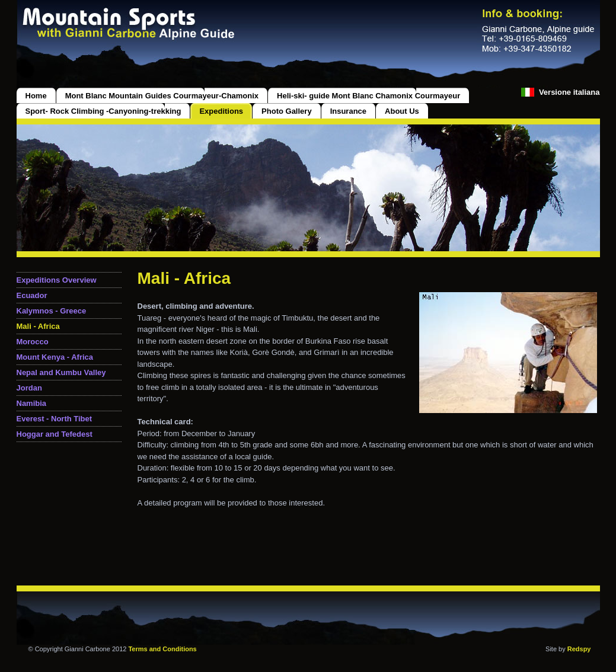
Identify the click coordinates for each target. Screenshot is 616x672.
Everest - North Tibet (55, 419)
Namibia (32, 403)
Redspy (579, 649)
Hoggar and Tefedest (55, 434)
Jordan (29, 388)
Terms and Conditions (162, 649)
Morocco (33, 342)
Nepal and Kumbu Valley (61, 372)
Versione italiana (569, 92)
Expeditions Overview (57, 280)
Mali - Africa (38, 326)
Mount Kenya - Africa (55, 357)
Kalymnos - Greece (52, 311)
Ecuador (32, 295)
